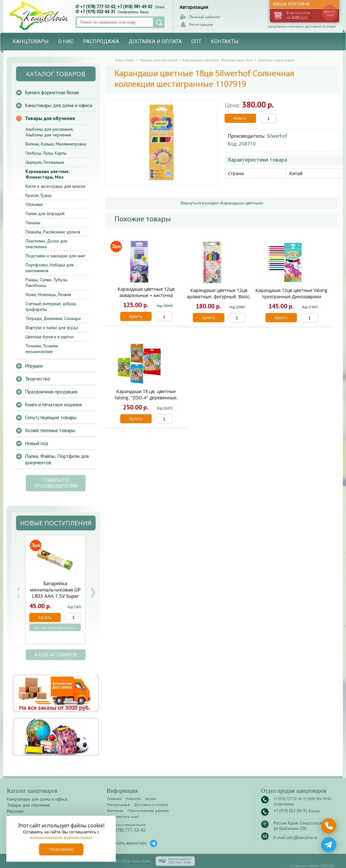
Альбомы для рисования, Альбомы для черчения (49, 132)
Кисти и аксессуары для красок (55, 186)
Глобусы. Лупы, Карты (46, 153)
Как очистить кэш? (123, 817)
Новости (133, 799)
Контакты (225, 41)
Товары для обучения (50, 118)
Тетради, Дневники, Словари (53, 318)
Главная (114, 799)
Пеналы (33, 223)
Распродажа (101, 41)
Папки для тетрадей (45, 214)
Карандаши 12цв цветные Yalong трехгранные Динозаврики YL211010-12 (291, 297)
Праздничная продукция (51, 391)
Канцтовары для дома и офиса (59, 105)
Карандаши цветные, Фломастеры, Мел (47, 174)
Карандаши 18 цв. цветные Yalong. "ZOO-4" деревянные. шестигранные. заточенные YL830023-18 (146, 401)
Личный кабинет (205, 17)
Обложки (34, 204)
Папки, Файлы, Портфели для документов (57, 459)
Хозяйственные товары (50, 430)
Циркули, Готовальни (45, 162)
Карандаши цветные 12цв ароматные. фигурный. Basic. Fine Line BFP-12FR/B (219, 297)
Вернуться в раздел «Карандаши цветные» (222, 203)
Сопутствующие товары (51, 417)
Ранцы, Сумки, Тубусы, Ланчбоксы (47, 283)
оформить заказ (330, 13)
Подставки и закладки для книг (55, 256)
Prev (17, 593)
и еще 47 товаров (56, 655)
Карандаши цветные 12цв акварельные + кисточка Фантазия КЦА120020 (146, 295)
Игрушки (34, 366)
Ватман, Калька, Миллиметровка (56, 144)
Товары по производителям (56, 483)
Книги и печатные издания (53, 404)
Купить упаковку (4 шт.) (55, 627)
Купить (240, 118)
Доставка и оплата (155, 41)
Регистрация (201, 24)
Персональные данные (148, 811)
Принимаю (61, 849)
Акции (150, 799)
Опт (196, 41)
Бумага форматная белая (52, 92)
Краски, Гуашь (39, 195)
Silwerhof (277, 136)
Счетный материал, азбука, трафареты (51, 306)
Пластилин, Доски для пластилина (46, 244)
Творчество (38, 379)
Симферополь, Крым (133, 12)
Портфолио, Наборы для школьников (50, 268)
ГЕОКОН (327, 866)
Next (93, 593)
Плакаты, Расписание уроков (53, 232)
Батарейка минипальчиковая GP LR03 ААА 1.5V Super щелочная (55, 593)
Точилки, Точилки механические (42, 349)
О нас (66, 41)
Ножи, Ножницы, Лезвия (48, 294)
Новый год (36, 443)
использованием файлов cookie (61, 837)
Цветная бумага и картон (50, 337)
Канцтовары (31, 41)
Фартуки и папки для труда (52, 328)
